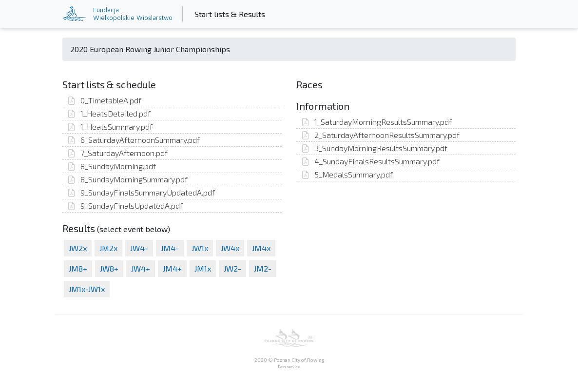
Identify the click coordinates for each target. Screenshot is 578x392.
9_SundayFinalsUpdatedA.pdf (125, 206)
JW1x (200, 248)
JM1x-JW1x (87, 289)
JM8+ (78, 268)
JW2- (232, 268)
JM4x (261, 248)
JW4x (230, 248)
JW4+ (141, 268)
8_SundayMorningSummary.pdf (127, 179)
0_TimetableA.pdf (104, 100)
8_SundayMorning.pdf (112, 166)
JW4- (139, 248)
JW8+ (109, 268)
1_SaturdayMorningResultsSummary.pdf (376, 122)
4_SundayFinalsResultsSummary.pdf (370, 161)
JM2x (108, 248)
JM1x (203, 268)
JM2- (263, 268)
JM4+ (172, 268)
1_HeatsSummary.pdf (110, 127)
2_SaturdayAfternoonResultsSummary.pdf (380, 135)
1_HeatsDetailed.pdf (109, 113)
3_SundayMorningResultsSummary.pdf (374, 148)
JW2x (78, 248)
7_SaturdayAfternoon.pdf (117, 153)
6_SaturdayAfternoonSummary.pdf (134, 140)
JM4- (170, 248)
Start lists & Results (232, 13)
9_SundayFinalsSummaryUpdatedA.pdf (141, 192)
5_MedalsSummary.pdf (347, 174)
